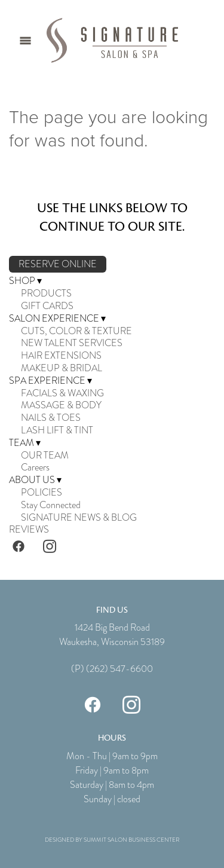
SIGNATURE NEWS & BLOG (79, 518)
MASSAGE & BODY (61, 405)
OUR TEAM (45, 456)
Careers (35, 467)
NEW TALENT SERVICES (72, 343)
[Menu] (25, 40)
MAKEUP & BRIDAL (62, 368)
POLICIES (42, 493)
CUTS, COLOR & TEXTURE (76, 331)
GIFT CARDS (47, 306)
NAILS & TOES (51, 418)
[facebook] (19, 546)
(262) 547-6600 (119, 669)
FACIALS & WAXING (62, 393)
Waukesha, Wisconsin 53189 (112, 642)
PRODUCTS (46, 294)
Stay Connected (51, 505)
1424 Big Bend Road (112, 628)
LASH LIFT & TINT (57, 430)
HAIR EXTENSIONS (61, 356)
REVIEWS (29, 530)
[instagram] (50, 546)
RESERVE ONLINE (58, 264)
